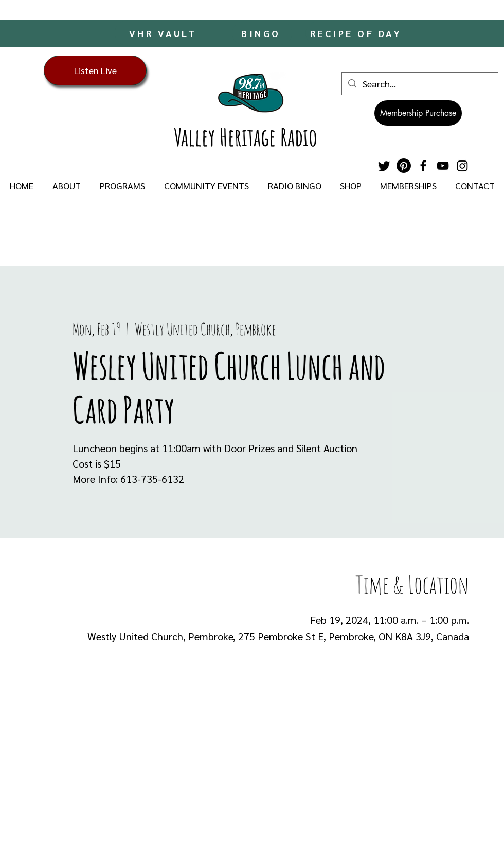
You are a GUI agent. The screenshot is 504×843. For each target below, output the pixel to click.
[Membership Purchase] (418, 113)
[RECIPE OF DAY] (357, 33)
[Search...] (419, 84)
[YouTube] (443, 166)
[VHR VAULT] (164, 33)
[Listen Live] (95, 70)
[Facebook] (423, 166)
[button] (66, 186)
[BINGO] (262, 33)
